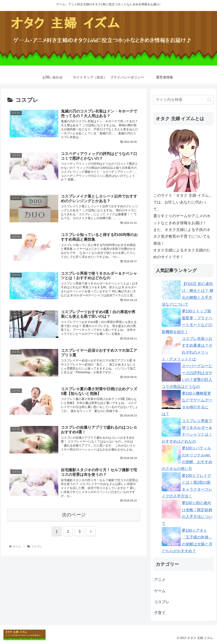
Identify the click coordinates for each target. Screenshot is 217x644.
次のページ (74, 515)
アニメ (160, 580)
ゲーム (160, 591)
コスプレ (162, 602)
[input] (183, 100)
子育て (160, 613)
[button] (209, 100)
